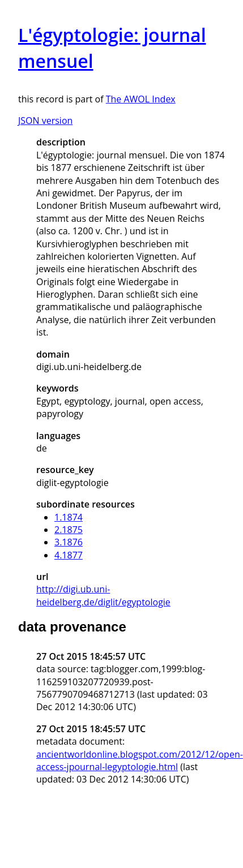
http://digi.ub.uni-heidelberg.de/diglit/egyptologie (103, 595)
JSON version (45, 121)
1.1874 (69, 517)
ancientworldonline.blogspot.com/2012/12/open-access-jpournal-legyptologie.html (140, 760)
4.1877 (69, 555)
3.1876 (69, 542)
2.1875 (69, 530)
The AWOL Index (141, 99)
